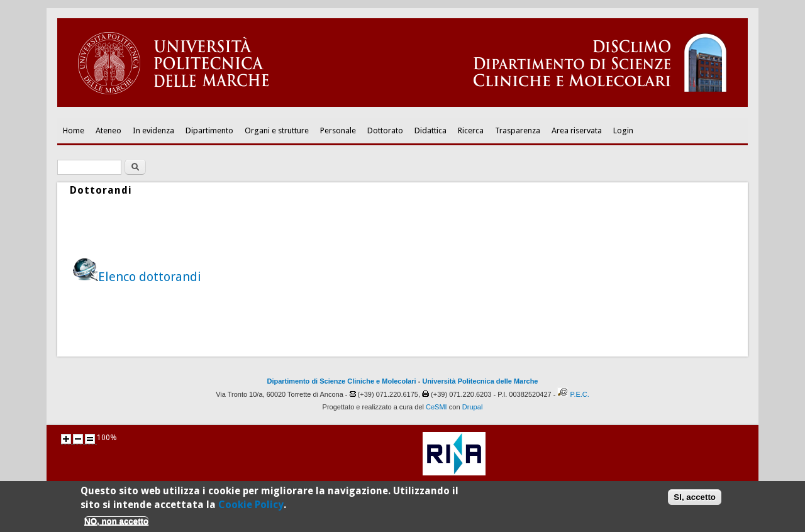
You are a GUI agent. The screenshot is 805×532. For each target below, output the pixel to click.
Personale (338, 130)
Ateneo (108, 130)
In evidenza (153, 130)
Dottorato (385, 130)
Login (623, 130)
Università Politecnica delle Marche (480, 381)
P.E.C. (579, 394)
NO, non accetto (116, 525)
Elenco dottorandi (150, 277)
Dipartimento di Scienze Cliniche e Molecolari (342, 381)
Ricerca (471, 130)
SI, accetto (695, 501)
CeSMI (436, 407)
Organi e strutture (277, 130)
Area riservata (577, 130)
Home (74, 130)
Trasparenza (518, 130)
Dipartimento (209, 130)
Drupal (473, 407)
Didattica (430, 130)
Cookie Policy (251, 508)
